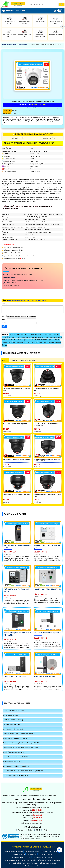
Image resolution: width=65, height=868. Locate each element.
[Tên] (21, 316)
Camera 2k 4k (15, 360)
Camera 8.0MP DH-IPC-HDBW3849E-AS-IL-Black (16, 495)
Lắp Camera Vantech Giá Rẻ (14, 852)
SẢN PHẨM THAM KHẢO (28, 360)
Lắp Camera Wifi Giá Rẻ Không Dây (49, 860)
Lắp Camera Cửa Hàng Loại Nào (43, 857)
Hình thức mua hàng (9, 796)
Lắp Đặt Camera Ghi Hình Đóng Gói (13, 729)
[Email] (22, 320)
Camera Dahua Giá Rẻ (32, 852)
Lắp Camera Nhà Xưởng (29, 860)
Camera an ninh (32, 854)
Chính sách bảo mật (35, 796)
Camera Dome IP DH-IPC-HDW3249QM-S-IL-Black (17, 459)
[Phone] (22, 323)
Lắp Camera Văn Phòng (12, 860)
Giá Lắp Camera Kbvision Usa (40, 337)
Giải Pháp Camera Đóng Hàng (12, 724)
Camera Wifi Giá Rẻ (15, 863)
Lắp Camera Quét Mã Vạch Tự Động (13, 710)
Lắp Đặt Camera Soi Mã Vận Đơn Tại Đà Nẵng (16, 757)
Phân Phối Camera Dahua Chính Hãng (49, 335)
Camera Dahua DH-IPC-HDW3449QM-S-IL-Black (16, 424)
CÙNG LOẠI (5, 360)
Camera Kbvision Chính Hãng (50, 852)
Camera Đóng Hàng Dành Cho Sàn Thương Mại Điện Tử (19, 734)
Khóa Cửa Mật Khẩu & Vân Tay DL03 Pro (48, 633)
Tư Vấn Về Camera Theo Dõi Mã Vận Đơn (15, 738)
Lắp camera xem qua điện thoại (21, 857)
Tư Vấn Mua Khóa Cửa (32, 866)
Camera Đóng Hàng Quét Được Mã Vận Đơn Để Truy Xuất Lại (21, 748)
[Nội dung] (32, 310)
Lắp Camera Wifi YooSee (31, 863)
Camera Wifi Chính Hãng (9, 44)
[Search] (44, 4)
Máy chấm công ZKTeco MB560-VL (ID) (48, 589)
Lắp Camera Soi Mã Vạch (10, 715)
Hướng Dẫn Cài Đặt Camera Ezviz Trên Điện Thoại (23, 335)
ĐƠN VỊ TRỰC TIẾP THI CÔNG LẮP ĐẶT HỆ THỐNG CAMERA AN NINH (32, 847)
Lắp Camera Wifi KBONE (48, 863)
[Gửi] (4, 326)
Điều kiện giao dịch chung (49, 796)
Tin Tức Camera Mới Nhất (17, 703)
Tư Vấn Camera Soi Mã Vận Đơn (12, 761)
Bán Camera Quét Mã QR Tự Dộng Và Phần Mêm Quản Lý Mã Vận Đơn (23, 771)
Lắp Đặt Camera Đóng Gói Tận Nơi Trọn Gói (15, 775)
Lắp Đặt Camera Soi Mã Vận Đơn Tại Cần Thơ (16, 766)
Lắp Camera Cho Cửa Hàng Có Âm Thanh (25, 343)
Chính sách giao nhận (22, 796)
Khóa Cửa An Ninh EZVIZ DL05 (45, 677)
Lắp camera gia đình (45, 854)
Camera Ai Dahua (23, 44)
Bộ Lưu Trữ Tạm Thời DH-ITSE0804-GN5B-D (35, 340)
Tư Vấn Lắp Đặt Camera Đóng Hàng (13, 752)
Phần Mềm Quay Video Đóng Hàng (13, 720)
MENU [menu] (57, 11)
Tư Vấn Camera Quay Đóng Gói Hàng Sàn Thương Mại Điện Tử (21, 743)
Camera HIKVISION (19, 854)
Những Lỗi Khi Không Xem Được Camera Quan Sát (17, 337)
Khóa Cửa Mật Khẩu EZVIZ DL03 (15, 677)
